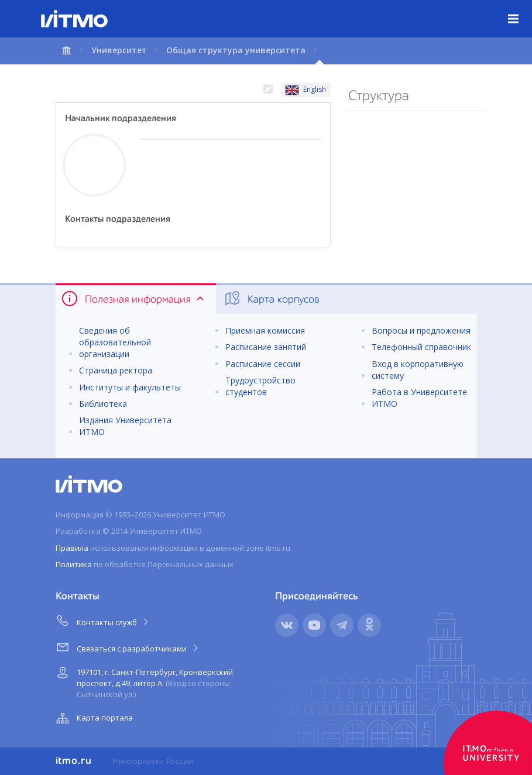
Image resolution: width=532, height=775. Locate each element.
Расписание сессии (263, 364)
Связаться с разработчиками (128, 647)
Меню (520, 10)
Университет (119, 50)
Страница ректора (116, 370)
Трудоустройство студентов (260, 386)
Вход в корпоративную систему (418, 370)
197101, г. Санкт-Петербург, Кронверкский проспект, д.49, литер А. (143, 681)
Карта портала (93, 718)
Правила (72, 548)
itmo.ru (74, 761)
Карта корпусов (271, 299)
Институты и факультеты (130, 387)
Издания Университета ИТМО (125, 426)
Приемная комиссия (265, 330)
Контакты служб (103, 620)
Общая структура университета (236, 50)
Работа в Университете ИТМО (419, 398)
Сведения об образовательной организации (115, 342)
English (306, 90)
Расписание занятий (266, 347)
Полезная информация (134, 299)
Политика (74, 564)
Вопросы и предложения (421, 330)
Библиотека (103, 404)
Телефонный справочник (421, 347)
